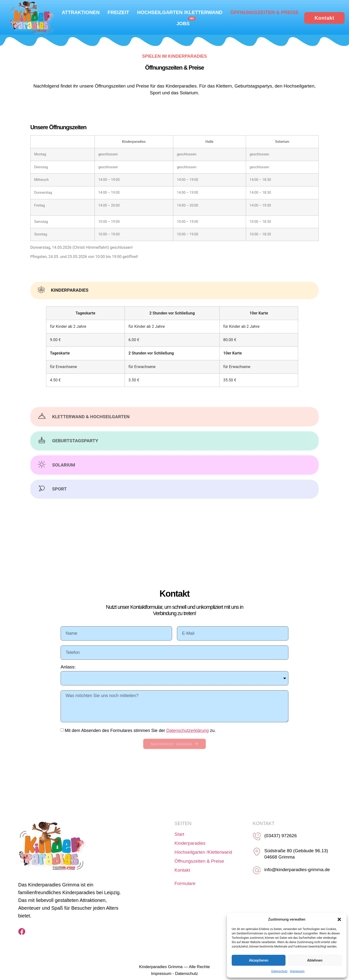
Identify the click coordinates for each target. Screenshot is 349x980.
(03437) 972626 (278, 839)
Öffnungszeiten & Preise (265, 12)
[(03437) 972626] (256, 839)
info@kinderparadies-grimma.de (295, 871)
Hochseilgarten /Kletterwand (180, 12)
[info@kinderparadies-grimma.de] (256, 871)
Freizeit (118, 12)
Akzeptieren (259, 960)
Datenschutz (279, 971)
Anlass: (68, 667)
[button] (339, 919)
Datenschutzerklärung (187, 731)
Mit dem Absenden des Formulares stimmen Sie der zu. (140, 731)
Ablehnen (315, 960)
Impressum (297, 971)
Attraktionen (81, 12)
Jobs (183, 24)
